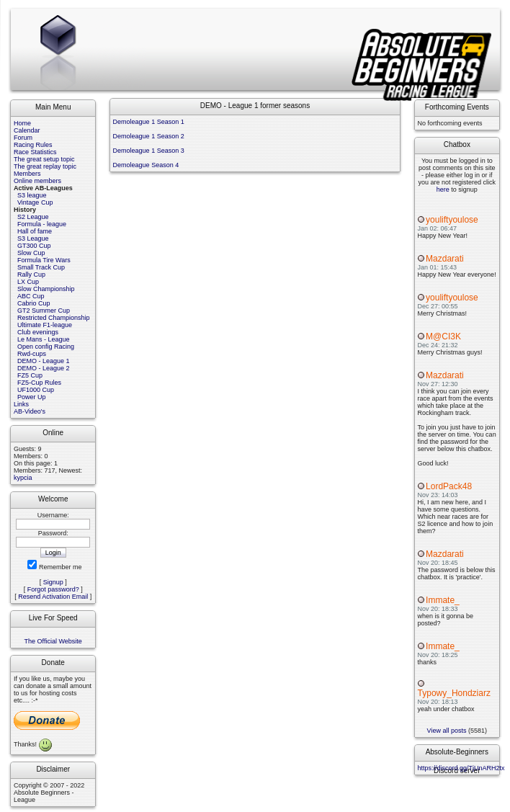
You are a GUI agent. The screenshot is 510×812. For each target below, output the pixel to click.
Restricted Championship (54, 318)
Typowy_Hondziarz (454, 693)
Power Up (32, 397)
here (443, 189)
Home (22, 123)
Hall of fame (35, 231)
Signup (53, 582)
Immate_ (443, 600)
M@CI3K (443, 336)
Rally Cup (31, 275)
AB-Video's (30, 411)
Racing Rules (33, 145)
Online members (37, 181)
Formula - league (42, 224)
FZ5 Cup (30, 375)
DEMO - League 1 (44, 361)
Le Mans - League (44, 339)
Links (21, 404)
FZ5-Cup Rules (39, 383)
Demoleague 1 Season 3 (149, 151)
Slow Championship (46, 289)
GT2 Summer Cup (44, 311)
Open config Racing (46, 347)
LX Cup (28, 282)
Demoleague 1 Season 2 (149, 136)
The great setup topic (44, 159)
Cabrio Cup (34, 303)
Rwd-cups (32, 354)
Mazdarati (445, 259)
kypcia (23, 478)
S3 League (33, 238)
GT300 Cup (34, 246)
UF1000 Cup (36, 390)
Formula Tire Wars (44, 260)
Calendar (27, 130)
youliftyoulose (452, 220)
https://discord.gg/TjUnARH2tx (461, 768)
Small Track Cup (41, 267)
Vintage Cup (35, 202)
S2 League (33, 217)
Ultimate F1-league (45, 325)
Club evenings (38, 332)
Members (27, 174)
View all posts (447, 731)
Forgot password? (53, 589)
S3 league (32, 195)
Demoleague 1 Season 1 (149, 122)
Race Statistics (35, 152)
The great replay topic (45, 166)
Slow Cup (31, 253)
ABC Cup (31, 296)
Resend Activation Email (53, 597)
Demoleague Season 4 (146, 165)
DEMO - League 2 (44, 368)
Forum (23, 138)
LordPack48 (449, 486)
